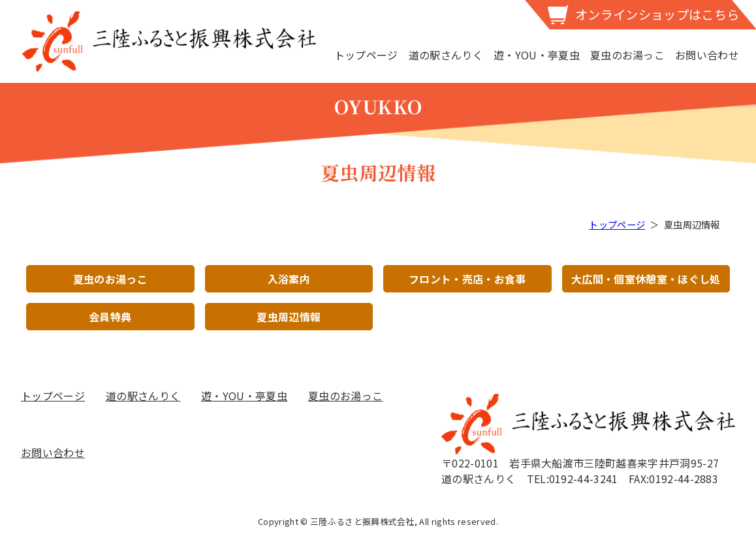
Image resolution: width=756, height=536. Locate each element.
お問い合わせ (707, 55)
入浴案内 (289, 279)
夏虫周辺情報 (289, 317)
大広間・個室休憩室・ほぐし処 (646, 279)
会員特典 (110, 317)
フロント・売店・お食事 (467, 279)
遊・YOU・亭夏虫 (537, 55)
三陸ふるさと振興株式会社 (169, 41)
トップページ (366, 55)
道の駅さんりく (446, 55)
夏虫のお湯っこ (627, 55)
